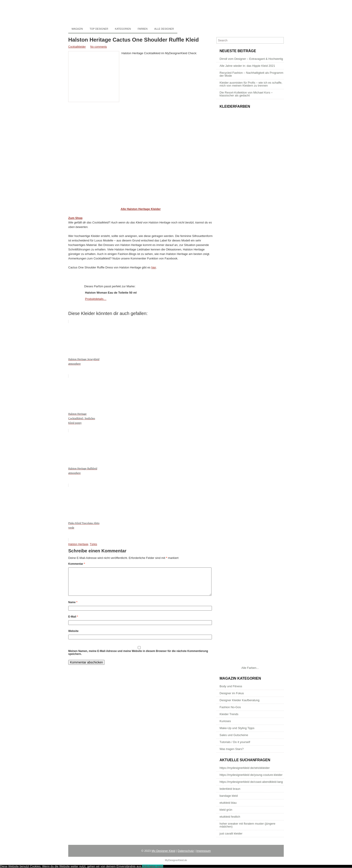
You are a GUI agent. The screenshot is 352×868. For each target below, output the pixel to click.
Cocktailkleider (77, 47)
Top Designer (99, 29)
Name (73, 608)
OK (144, 866)
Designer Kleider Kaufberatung (240, 700)
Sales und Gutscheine (234, 735)
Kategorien (123, 29)
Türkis (93, 544)
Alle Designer (164, 29)
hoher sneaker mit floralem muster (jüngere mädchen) (247, 825)
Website (73, 636)
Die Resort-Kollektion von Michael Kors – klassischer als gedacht (246, 94)
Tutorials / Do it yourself (235, 742)
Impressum (203, 851)
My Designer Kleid (163, 851)
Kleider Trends (229, 714)
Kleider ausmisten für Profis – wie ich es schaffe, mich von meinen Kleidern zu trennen (251, 84)
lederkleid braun (230, 789)
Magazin (77, 29)
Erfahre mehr (155, 866)
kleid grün (226, 810)
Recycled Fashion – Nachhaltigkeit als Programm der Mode (251, 74)
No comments (99, 47)
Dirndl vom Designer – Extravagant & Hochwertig (251, 59)
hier (154, 267)
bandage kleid (229, 796)
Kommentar (77, 564)
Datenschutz (186, 851)
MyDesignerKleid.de (176, 860)
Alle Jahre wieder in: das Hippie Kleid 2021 (247, 66)
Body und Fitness (231, 686)
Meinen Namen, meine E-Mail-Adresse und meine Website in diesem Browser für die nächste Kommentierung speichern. (138, 658)
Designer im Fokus (232, 693)
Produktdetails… (96, 299)
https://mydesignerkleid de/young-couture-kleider (251, 775)
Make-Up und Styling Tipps (237, 728)
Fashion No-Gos (230, 707)
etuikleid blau (228, 803)
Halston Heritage (78, 544)
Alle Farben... (250, 668)
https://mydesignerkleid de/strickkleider (245, 768)
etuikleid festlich (230, 817)
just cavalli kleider (231, 833)
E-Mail (73, 622)
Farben (143, 29)
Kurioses (225, 721)
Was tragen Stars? (232, 749)
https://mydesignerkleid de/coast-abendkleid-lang (251, 782)
